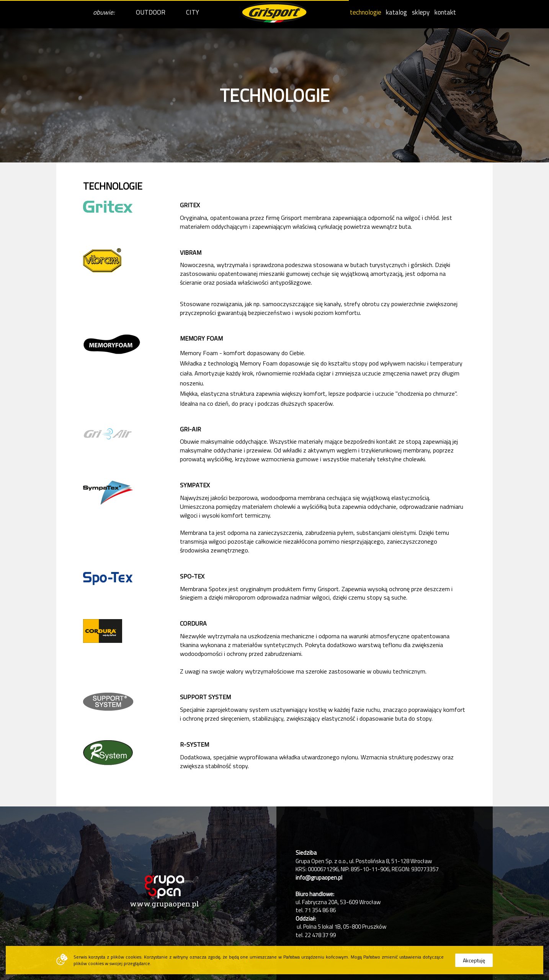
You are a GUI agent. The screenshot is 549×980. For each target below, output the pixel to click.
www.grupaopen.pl (164, 904)
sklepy (421, 12)
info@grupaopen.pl (319, 878)
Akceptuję (474, 960)
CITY (193, 12)
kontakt (445, 12)
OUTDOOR (151, 12)
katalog (396, 12)
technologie (366, 12)
